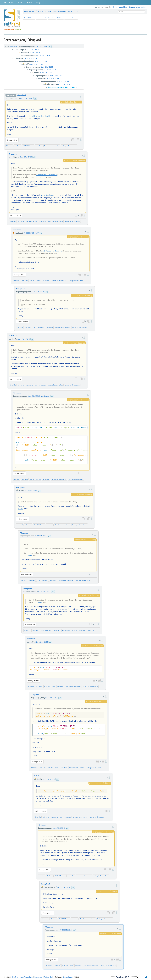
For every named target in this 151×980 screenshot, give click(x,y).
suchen (70, 11)
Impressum (38, 977)
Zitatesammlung (59, 11)
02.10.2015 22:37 (41, 536)
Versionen (45, 396)
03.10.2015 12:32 (66, 930)
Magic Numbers (47, 195)
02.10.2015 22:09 (34, 396)
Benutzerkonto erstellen (52, 146)
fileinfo (21, 509)
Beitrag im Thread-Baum (69, 146)
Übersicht (40, 11)
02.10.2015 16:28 (27, 98)
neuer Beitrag (29, 11)
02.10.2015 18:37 (32, 233)
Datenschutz (49, 977)
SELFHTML (9, 3)
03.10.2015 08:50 (49, 779)
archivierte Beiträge (71, 18)
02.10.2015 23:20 (52, 698)
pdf (35, 98)
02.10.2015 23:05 (42, 642)
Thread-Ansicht (41, 18)
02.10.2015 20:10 (24, 339)
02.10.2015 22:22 (31, 491)
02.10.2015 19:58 (37, 292)
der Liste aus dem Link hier (41, 116)
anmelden (39, 146)
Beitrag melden (12, 140)
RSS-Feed (60, 18)
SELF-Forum (11, 95)
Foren (47, 11)
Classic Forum (68, 977)
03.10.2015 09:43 (59, 828)
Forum (29, 3)
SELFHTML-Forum (29, 18)
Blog (38, 3)
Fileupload (21, 95)
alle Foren (17, 146)
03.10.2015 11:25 (65, 887)
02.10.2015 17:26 (26, 157)
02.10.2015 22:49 (45, 591)
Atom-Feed (52, 18)
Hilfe (77, 11)
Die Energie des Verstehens (23, 977)
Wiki (20, 3)
